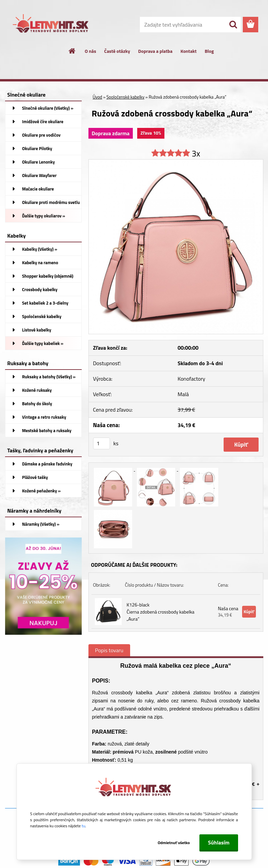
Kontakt (189, 51)
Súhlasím (219, 842)
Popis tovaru (109, 650)
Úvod (98, 97)
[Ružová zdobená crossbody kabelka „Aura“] (176, 162)
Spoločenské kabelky (126, 97)
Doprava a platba (155, 51)
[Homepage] (72, 51)
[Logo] (51, 25)
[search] (233, 25)
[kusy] (102, 443)
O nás (90, 51)
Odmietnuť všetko (173, 843)
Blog (209, 51)
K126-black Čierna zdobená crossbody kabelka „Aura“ (161, 612)
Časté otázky (117, 51)
